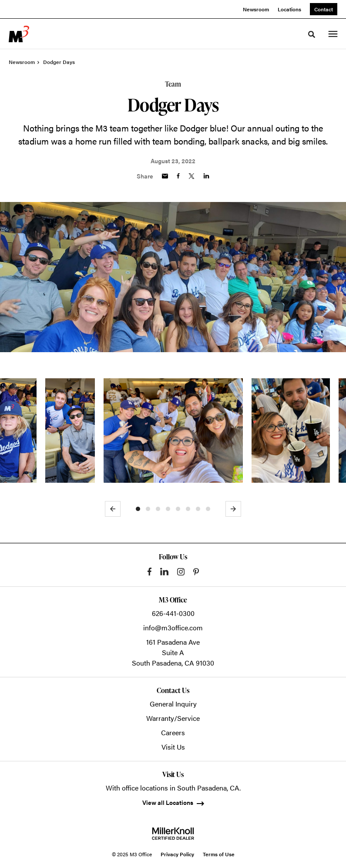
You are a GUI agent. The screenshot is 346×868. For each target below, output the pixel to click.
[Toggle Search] (312, 34)
